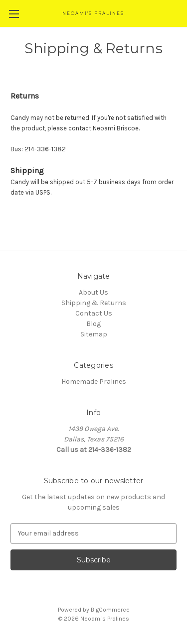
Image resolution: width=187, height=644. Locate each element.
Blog (93, 324)
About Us (93, 292)
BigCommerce (110, 610)
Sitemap (94, 334)
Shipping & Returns (94, 303)
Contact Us (94, 313)
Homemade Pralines (94, 381)
